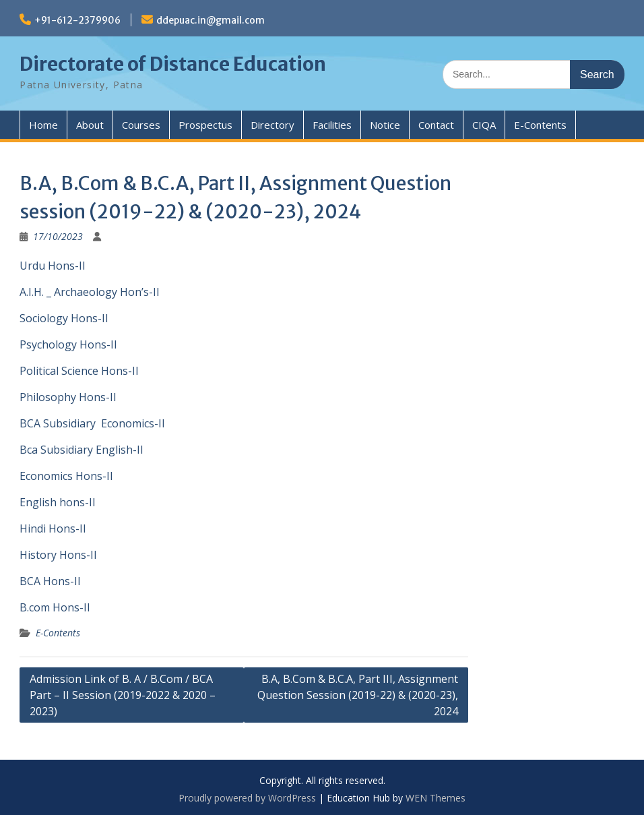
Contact (436, 125)
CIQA (484, 125)
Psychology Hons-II (68, 344)
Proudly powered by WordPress (247, 798)
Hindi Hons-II (53, 529)
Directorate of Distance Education (173, 64)
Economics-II (133, 423)
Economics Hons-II (66, 476)
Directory (272, 125)
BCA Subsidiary (58, 423)
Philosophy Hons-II (68, 397)
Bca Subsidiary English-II (82, 450)
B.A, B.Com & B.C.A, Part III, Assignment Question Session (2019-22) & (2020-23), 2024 (358, 695)
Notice (385, 125)
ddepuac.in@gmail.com (211, 20)
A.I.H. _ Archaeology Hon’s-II (90, 292)
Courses (141, 125)
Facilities (332, 125)
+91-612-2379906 (77, 20)
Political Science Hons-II (79, 371)
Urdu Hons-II (53, 266)
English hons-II (58, 502)
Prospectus (205, 125)
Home (43, 125)
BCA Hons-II (50, 581)
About (90, 125)
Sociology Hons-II (64, 318)
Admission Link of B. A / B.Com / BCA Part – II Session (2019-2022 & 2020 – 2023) (123, 695)
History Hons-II (58, 555)
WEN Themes (436, 798)
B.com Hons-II (55, 607)
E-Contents (540, 125)
